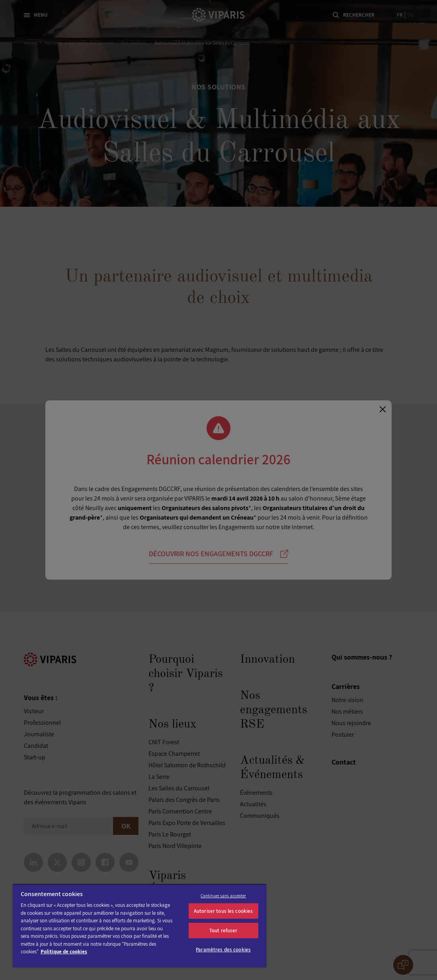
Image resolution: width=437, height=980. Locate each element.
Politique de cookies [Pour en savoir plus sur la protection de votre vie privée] (64, 952)
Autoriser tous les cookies (223, 911)
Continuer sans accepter (223, 896)
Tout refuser (223, 931)
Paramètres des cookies (223, 950)
